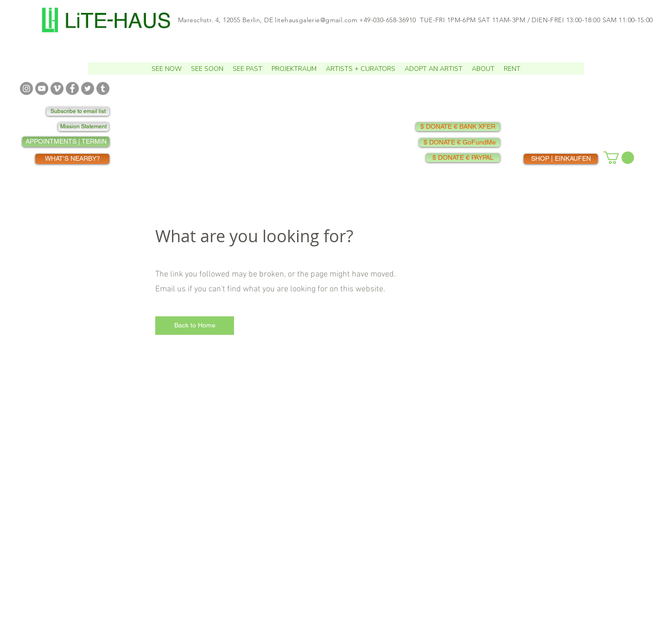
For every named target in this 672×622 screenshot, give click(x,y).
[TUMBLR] (103, 88)
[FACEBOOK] (72, 88)
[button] (207, 69)
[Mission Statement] (83, 127)
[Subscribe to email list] (78, 111)
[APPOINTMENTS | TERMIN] (66, 142)
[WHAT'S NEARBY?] (72, 159)
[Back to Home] (195, 326)
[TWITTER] (88, 88)
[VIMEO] (57, 88)
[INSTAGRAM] (26, 88)
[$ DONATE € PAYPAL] (463, 158)
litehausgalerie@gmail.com (316, 20)
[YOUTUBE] (42, 88)
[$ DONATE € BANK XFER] (458, 127)
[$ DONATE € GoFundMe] (460, 142)
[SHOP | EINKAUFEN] (561, 159)
